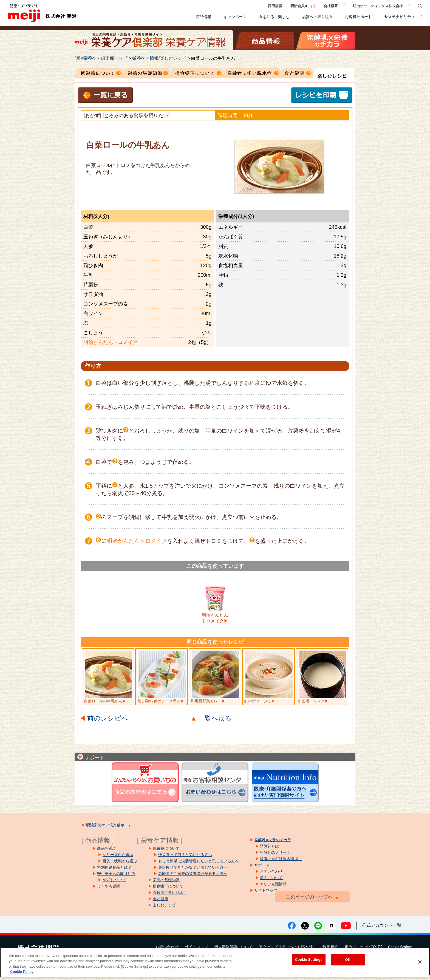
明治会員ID (303, 6)
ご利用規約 (329, 947)
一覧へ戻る (215, 718)
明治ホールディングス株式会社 (381, 6)
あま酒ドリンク (311, 701)
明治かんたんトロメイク (215, 618)
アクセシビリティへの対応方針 (286, 947)
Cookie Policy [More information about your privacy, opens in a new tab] (22, 972)
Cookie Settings (400, 947)
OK (348, 960)
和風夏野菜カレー (206, 701)
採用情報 (275, 6)
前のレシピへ (108, 718)
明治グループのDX (363, 947)
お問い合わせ (167, 947)
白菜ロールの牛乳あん (103, 701)
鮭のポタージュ (258, 701)
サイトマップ (196, 947)
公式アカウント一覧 (382, 925)
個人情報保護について (233, 947)
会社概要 (334, 6)
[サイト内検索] (418, 6)
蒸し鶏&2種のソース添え (159, 701)
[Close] (420, 962)
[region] (214, 962)
